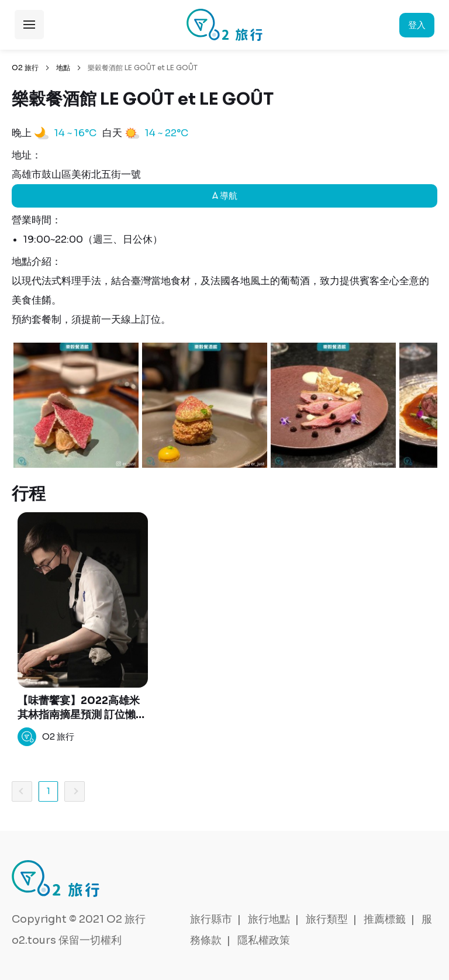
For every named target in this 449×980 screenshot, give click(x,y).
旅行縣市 (211, 919)
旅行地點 (269, 919)
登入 (417, 25)
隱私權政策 (264, 940)
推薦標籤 (385, 919)
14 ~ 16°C (75, 133)
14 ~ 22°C (167, 133)
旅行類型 (327, 919)
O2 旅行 (25, 68)
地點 (63, 68)
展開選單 (29, 25)
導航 (225, 196)
